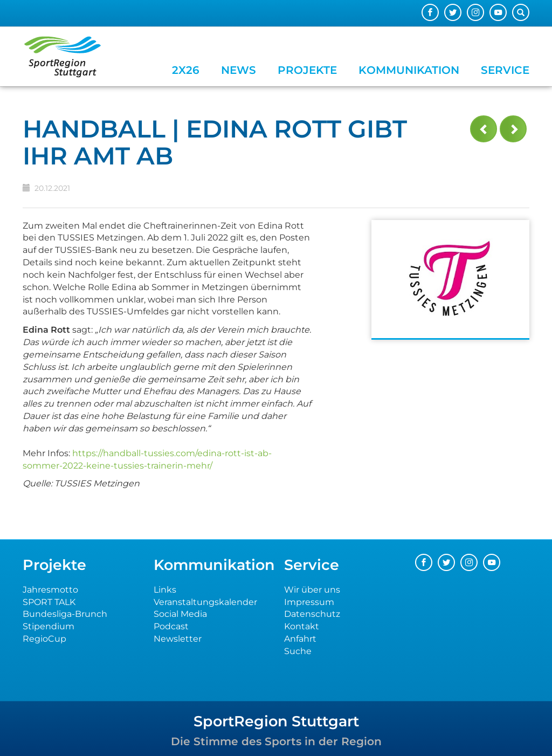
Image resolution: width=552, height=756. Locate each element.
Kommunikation (409, 70)
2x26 (186, 70)
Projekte (307, 70)
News (239, 70)
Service (505, 70)
